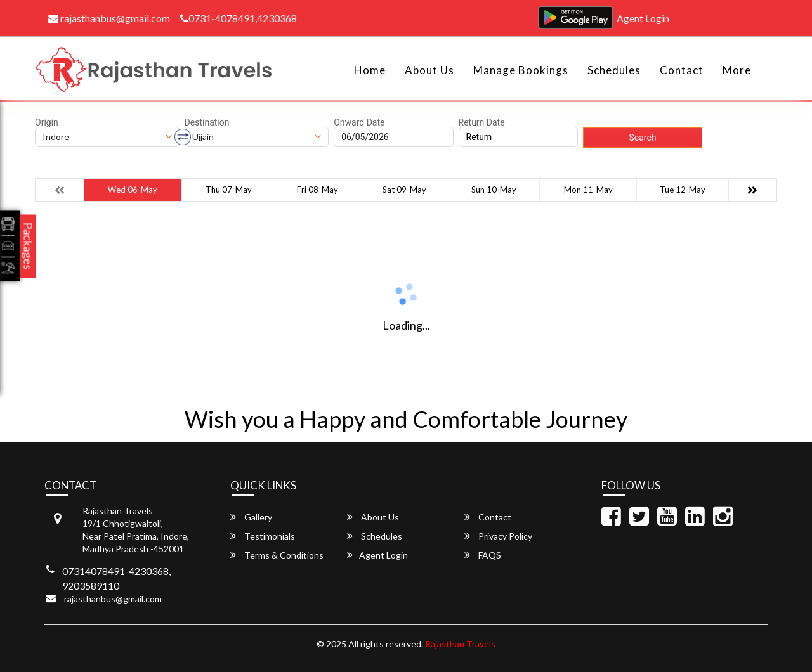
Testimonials (263, 536)
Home (370, 70)
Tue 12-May (683, 190)
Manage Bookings (521, 70)
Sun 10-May (494, 190)
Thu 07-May (229, 190)
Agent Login (643, 18)
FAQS (483, 555)
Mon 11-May (588, 190)
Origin (47, 122)
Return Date (482, 122)
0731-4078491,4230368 (239, 18)
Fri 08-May (318, 190)
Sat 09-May (404, 190)
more (737, 70)
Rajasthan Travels (460, 644)
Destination (207, 122)
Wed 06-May (133, 190)
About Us (429, 70)
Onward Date (359, 122)
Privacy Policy (498, 536)
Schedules (614, 70)
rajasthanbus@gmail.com (109, 18)
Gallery (251, 517)
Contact (682, 70)
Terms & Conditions (277, 555)
